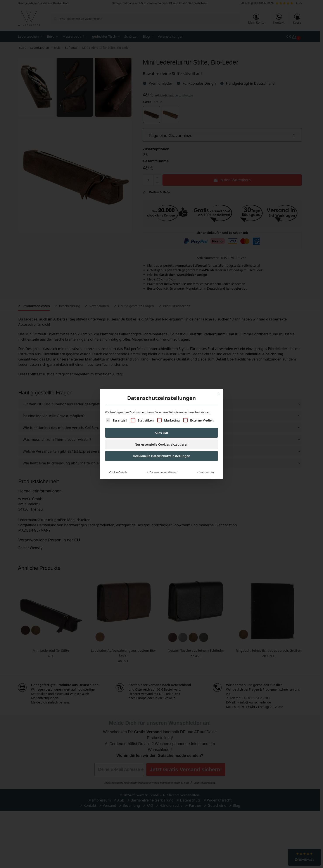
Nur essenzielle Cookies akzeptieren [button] (162, 428)
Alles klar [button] (161, 417)
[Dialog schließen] (218, 378)
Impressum (207, 456)
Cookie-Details (118, 456)
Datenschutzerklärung (163, 456)
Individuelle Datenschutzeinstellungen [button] (161, 440)
